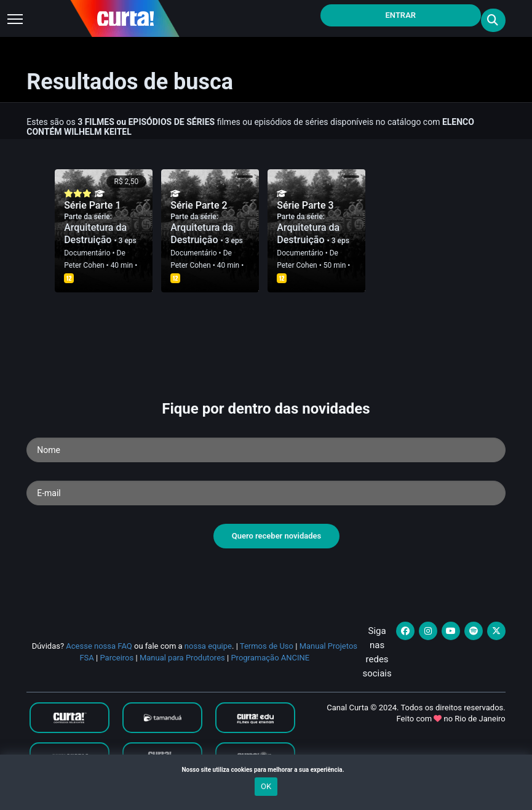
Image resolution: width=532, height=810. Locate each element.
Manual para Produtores (182, 658)
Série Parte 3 (305, 205)
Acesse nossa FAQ (99, 646)
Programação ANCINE (270, 658)
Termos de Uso (267, 646)
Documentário (87, 253)
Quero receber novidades (277, 536)
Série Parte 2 (199, 205)
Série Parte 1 (92, 205)
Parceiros (117, 658)
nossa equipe (208, 646)
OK (266, 786)
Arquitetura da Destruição (95, 234)
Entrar (401, 15)
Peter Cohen (84, 265)
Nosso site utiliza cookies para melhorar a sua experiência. (266, 770)
